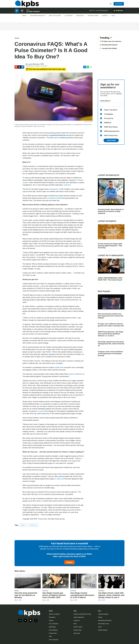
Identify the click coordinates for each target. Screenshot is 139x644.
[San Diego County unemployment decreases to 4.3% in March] (83, 581)
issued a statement (75, 374)
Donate (69, 562)
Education (101, 591)
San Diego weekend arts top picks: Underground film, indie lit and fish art (111, 344)
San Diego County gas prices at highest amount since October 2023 (54, 595)
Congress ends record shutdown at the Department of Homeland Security (110, 354)
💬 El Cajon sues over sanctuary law (111, 42)
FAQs (75, 624)
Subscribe (111, 140)
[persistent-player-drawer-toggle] (118, 13)
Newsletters (52, 617)
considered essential (55, 198)
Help (113, 18)
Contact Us (77, 620)
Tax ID (100, 627)
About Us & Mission (54, 614)
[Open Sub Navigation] (28, 18)
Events (105, 18)
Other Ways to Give (104, 624)
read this (67, 185)
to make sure (59, 479)
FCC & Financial (53, 624)
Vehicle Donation (103, 630)
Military (17, 591)
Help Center (77, 633)
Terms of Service (54, 640)
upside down (59, 367)
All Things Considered (33, 14)
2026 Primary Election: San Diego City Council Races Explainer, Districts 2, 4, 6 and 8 (111, 334)
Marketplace (104, 13)
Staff (50, 636)
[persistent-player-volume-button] (22, 13)
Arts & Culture (55, 18)
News (24, 18)
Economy (45, 591)
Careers (51, 620)
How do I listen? (78, 627)
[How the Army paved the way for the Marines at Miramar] (28, 581)
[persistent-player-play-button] (17, 13)
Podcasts (80, 18)
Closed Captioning (79, 617)
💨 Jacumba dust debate (108, 48)
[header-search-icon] (111, 5)
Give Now (119, 5)
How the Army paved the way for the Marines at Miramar (26, 595)
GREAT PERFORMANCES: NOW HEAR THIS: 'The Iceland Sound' (110, 279)
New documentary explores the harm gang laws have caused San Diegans (111, 316)
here (54, 463)
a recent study (43, 411)
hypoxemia (54, 189)
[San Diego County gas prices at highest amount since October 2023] (56, 581)
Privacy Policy (53, 633)
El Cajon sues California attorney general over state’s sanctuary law (111, 325)
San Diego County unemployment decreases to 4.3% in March (82, 595)
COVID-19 (33, 525)
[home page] (26, 5)
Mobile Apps (52, 627)
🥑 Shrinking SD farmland (109, 45)
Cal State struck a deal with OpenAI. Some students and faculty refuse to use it (111, 595)
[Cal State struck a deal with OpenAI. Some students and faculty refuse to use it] (111, 581)
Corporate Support (103, 614)
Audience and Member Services (82, 614)
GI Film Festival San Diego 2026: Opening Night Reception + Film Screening (110, 246)
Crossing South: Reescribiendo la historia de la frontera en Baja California (111, 211)
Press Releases (53, 630)
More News (20, 571)
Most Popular (105, 291)
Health (17, 38)
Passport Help (77, 630)
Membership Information (105, 620)
